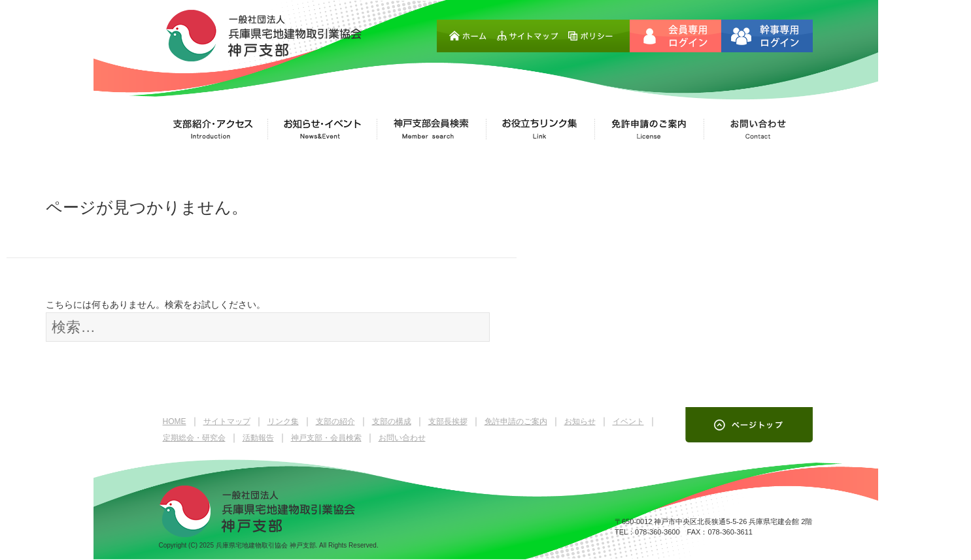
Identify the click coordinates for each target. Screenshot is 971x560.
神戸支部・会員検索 (326, 438)
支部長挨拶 (448, 421)
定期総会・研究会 (194, 438)
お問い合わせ (402, 438)
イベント (628, 421)
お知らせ (580, 421)
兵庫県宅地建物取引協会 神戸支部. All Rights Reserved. (297, 545)
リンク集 (283, 421)
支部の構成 (392, 421)
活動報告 (258, 438)
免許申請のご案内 (516, 421)
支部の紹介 (335, 421)
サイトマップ (227, 421)
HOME (175, 421)
